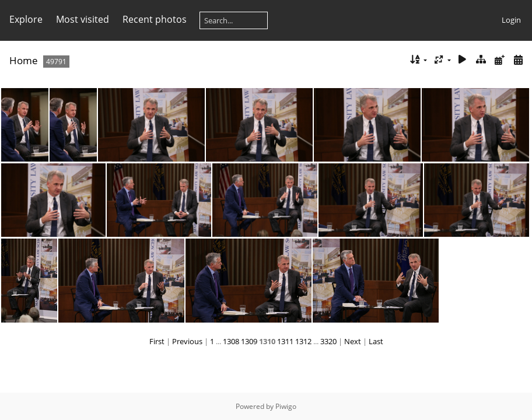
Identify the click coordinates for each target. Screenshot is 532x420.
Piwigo (286, 406)
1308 (231, 341)
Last (376, 341)
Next (353, 341)
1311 (285, 341)
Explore (26, 19)
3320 (328, 341)
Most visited (83, 19)
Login (511, 20)
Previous (187, 341)
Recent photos (155, 19)
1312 (303, 341)
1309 (249, 341)
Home (24, 60)
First (157, 341)
